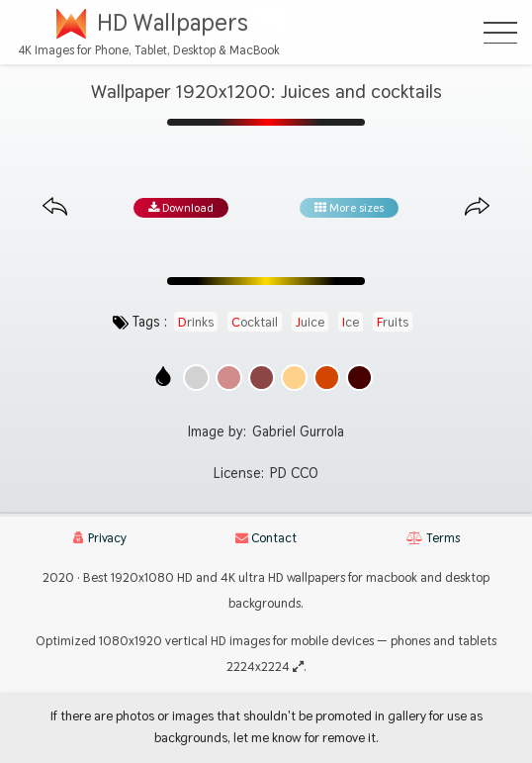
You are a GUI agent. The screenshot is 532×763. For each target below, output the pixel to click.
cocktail (255, 322)
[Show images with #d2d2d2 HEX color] (196, 378)
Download (181, 208)
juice (310, 322)
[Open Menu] (500, 33)
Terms (433, 538)
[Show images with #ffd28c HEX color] (294, 378)
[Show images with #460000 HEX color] (359, 378)
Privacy (100, 538)
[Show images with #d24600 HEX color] (327, 378)
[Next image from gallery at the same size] (477, 207)
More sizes (349, 208)
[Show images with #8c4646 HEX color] (262, 378)
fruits (393, 322)
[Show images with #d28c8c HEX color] (229, 378)
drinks (196, 322)
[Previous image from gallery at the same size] (55, 207)
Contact (266, 538)
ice (351, 322)
